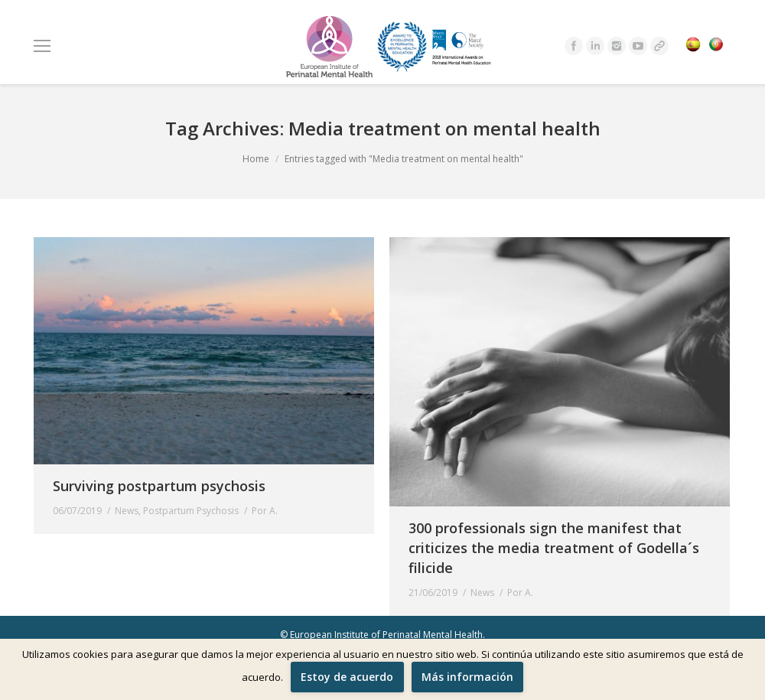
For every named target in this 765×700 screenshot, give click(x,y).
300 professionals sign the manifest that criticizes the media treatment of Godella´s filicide (554, 548)
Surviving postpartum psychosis (159, 486)
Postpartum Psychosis (191, 511)
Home (256, 159)
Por (265, 511)
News (127, 511)
